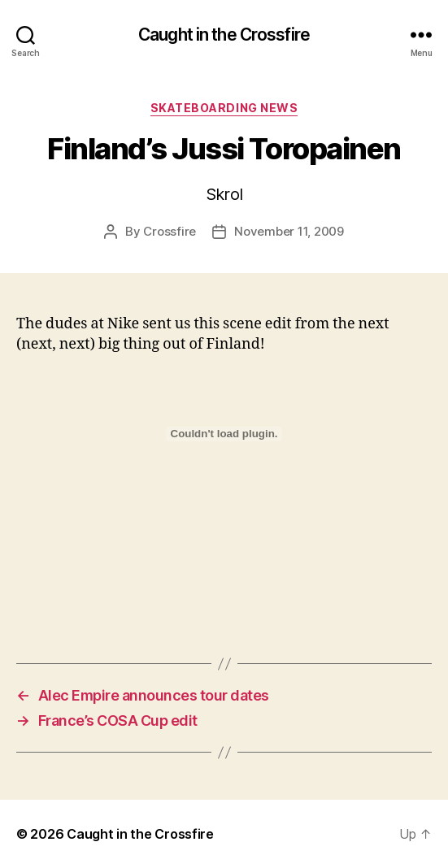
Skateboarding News (224, 108)
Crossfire (170, 231)
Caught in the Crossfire (224, 35)
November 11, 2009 (289, 231)
